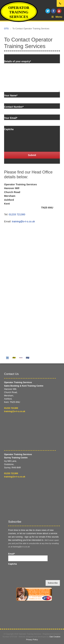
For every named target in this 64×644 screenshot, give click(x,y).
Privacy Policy (32, 640)
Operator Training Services (19, 12)
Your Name (11, 95)
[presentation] (30, 138)
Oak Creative (55, 637)
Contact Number (14, 107)
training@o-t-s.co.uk (23, 221)
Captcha (9, 129)
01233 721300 (17, 214)
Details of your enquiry (17, 61)
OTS (6, 29)
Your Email (11, 118)
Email (12, 554)
